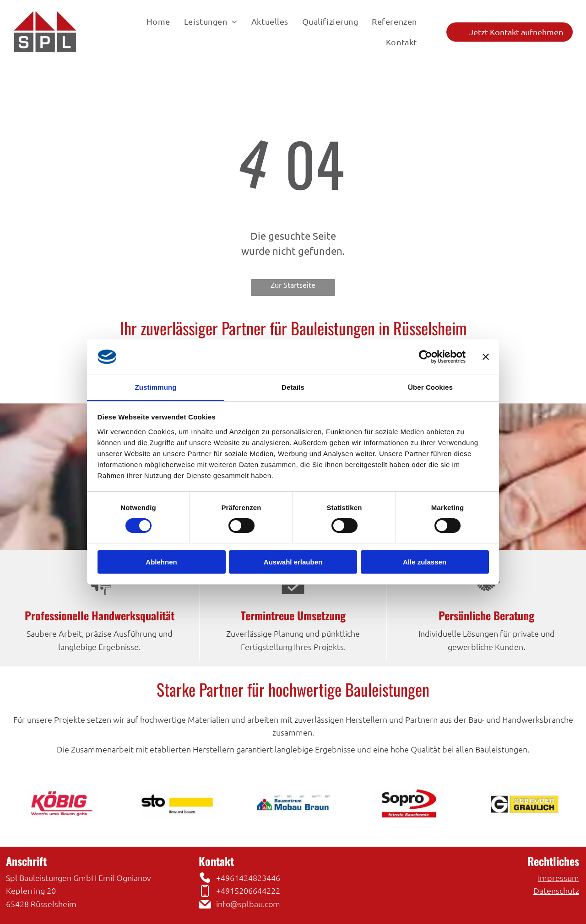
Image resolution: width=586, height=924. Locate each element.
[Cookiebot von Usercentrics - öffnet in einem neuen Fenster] (426, 357)
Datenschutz (556, 890)
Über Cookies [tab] (430, 387)
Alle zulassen (425, 562)
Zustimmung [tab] (156, 387)
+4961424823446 (248, 878)
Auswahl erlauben (293, 562)
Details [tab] (293, 387)
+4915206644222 (248, 890)
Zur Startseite (293, 285)
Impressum (559, 878)
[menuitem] (158, 21)
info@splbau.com (248, 904)
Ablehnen (161, 562)
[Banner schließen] (486, 357)
